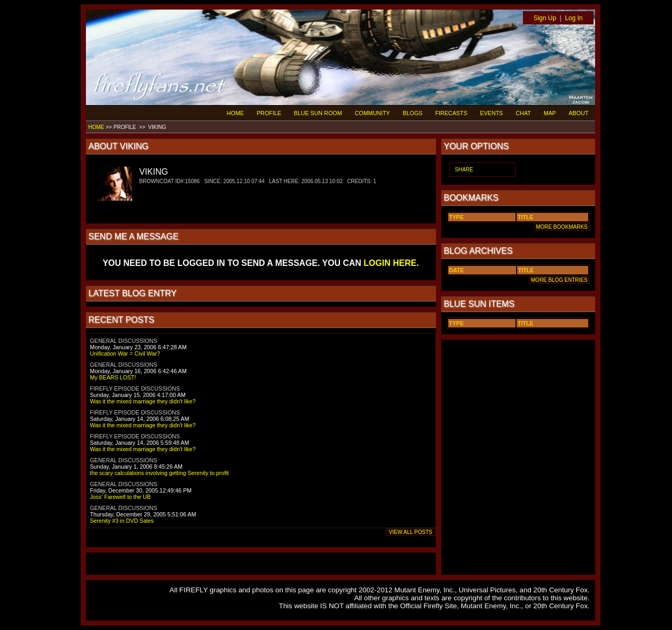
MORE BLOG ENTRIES (559, 280)
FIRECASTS (452, 113)
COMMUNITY (373, 113)
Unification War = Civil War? (125, 353)
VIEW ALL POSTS (411, 532)
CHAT (523, 113)
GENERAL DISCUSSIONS (124, 341)
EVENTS (491, 113)
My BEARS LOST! (113, 377)
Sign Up (545, 18)
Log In (574, 18)
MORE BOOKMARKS (562, 227)
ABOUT (578, 113)
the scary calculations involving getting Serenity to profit (160, 473)
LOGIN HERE (390, 263)
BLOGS (412, 113)
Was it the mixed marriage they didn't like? (143, 401)
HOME (235, 113)
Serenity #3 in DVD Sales (122, 521)
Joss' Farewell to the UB (121, 497)
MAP (550, 113)
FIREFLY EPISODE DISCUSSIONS (135, 389)
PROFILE (269, 113)
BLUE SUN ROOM (318, 113)
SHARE (464, 170)
